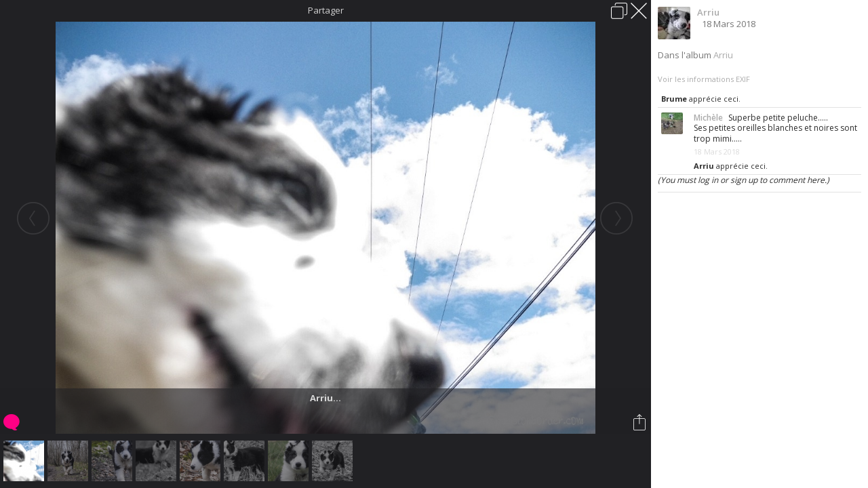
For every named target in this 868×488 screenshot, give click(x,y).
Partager (326, 10)
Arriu (708, 12)
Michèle (708, 118)
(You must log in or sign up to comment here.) (744, 180)
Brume (674, 99)
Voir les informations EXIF (704, 79)
